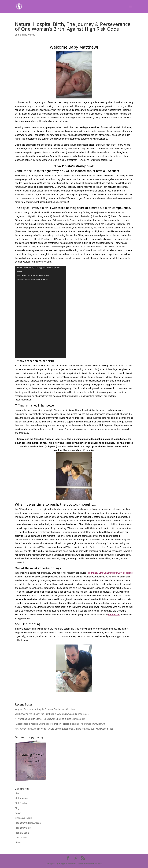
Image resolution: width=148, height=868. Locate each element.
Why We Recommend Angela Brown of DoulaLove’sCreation (45, 709)
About (18, 793)
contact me (114, 615)
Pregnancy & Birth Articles (28, 823)
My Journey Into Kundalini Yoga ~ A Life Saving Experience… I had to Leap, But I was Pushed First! (64, 729)
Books (18, 813)
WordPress (96, 864)
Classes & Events (24, 818)
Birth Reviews (22, 798)
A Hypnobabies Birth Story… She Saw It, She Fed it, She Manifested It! (50, 719)
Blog (17, 808)
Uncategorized (22, 838)
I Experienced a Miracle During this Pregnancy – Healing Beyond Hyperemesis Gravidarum (60, 724)
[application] (40, 312)
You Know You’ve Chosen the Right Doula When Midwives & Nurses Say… (52, 714)
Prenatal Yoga (22, 833)
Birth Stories (21, 35)
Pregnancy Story (23, 828)
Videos (32, 35)
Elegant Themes (68, 864)
